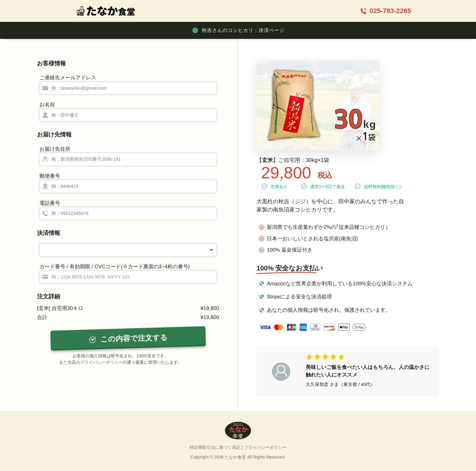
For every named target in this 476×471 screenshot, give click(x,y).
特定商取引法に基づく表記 (215, 447)
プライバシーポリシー (101, 362)
